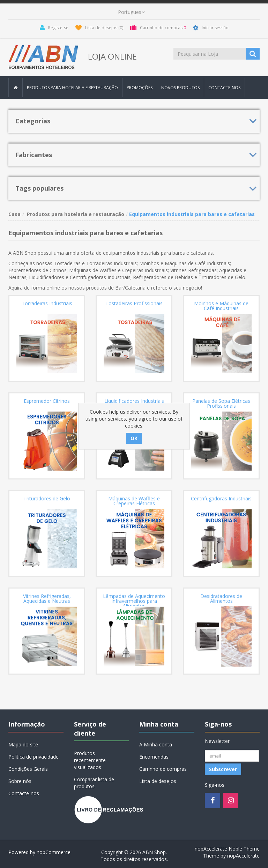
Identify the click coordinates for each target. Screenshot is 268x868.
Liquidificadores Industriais (134, 401)
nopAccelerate (243, 856)
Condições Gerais (28, 769)
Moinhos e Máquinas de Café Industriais (221, 306)
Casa (14, 214)
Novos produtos (180, 88)
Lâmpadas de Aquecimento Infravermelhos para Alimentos (134, 601)
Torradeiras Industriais (47, 304)
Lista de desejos (158, 781)
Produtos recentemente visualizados (90, 760)
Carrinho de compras (163, 769)
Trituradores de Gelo (47, 499)
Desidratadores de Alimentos (221, 599)
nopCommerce (54, 852)
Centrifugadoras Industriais (221, 499)
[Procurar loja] (210, 54)
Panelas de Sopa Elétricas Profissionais (221, 404)
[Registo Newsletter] (232, 756)
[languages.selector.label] (131, 12)
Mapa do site (23, 744)
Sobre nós (20, 781)
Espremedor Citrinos (47, 401)
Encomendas (154, 757)
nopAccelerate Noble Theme (227, 849)
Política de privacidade (33, 757)
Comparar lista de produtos (94, 783)
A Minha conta (156, 744)
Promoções (140, 88)
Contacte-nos (224, 88)
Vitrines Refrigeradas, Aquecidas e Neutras (47, 599)
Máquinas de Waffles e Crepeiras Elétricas (134, 501)
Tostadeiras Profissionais (134, 304)
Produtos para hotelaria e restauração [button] (72, 88)
